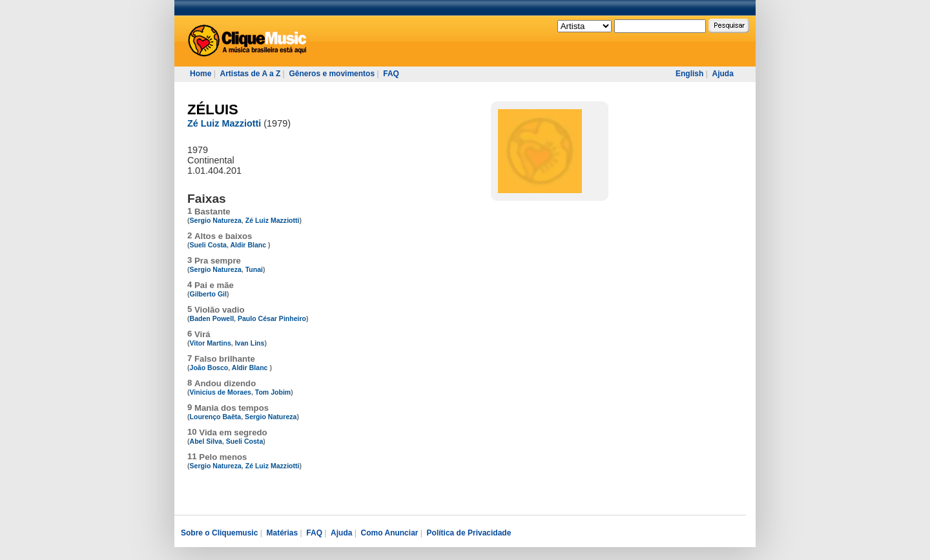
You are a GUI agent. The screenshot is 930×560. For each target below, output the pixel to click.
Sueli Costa (208, 245)
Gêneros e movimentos (332, 74)
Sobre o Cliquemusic (219, 533)
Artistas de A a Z (250, 74)
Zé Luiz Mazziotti (224, 123)
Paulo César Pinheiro (272, 318)
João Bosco (209, 368)
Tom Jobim (273, 392)
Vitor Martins (211, 343)
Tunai (254, 269)
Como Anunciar (390, 533)
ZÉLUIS (213, 109)
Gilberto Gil (208, 294)
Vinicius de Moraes (221, 392)
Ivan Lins (250, 343)
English (689, 74)
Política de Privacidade (469, 533)
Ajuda (722, 74)
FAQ (391, 74)
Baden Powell (212, 318)
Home (201, 74)
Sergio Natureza (216, 220)
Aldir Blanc (249, 245)
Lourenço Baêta (216, 417)
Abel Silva (206, 441)
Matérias (282, 533)
